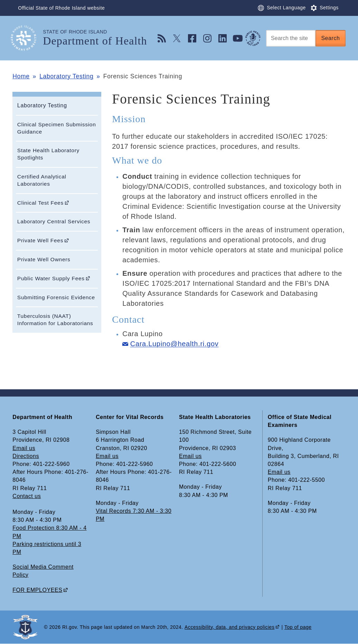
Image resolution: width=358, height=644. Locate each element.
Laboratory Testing (66, 76)
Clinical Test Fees (40, 203)
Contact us (27, 496)
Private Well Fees (40, 240)
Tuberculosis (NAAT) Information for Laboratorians (55, 320)
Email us (24, 448)
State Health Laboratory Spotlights (48, 154)
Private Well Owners (44, 259)
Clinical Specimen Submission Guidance (57, 128)
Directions (26, 456)
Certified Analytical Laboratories (42, 180)
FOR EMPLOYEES (37, 590)
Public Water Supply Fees (51, 278)
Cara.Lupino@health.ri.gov (175, 344)
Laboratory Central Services (54, 221)
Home (21, 76)
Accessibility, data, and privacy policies (229, 627)
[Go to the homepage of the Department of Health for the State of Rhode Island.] (28, 38)
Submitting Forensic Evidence (56, 297)
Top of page (298, 627)
